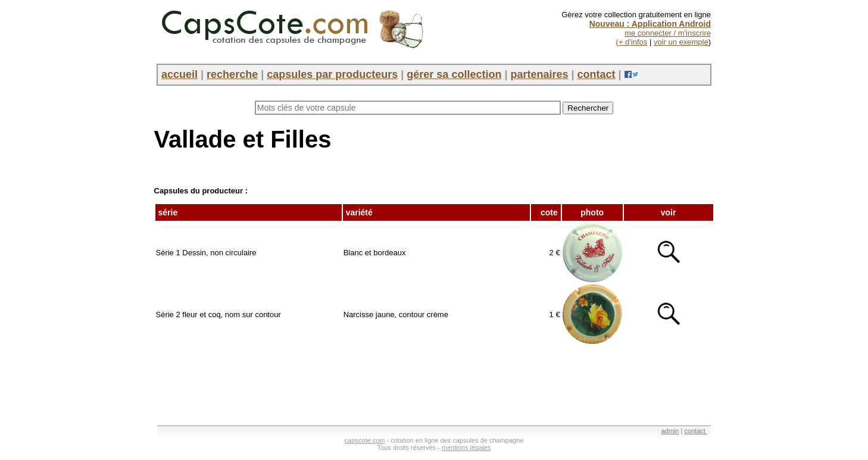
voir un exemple (681, 42)
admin (670, 431)
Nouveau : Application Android (650, 24)
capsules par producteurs (332, 74)
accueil (179, 74)
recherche (232, 74)
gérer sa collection (454, 74)
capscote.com (365, 440)
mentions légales (466, 448)
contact (597, 74)
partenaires (539, 74)
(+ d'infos (632, 42)
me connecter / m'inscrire (668, 33)
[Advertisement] (371, 380)
